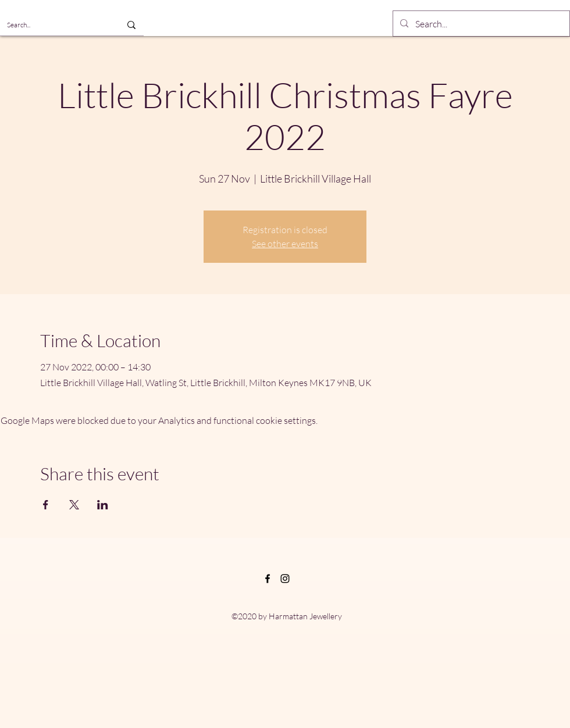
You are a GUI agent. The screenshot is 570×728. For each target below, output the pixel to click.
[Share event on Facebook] (46, 505)
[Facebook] (268, 579)
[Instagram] (285, 579)
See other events (285, 244)
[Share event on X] (74, 505)
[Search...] (51, 25)
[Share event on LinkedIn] (103, 505)
